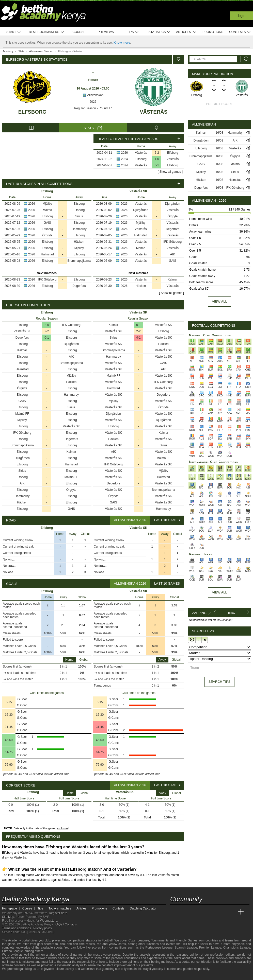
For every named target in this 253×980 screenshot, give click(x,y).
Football (107, 940)
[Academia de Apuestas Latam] (222, 912)
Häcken (79, 242)
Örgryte (47, 235)
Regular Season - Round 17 (93, 108)
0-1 (157, 165)
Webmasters (48, 921)
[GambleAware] (15, 976)
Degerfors (79, 286)
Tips (133, 32)
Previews (106, 32)
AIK (173, 254)
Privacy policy (43, 928)
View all (219, 301)
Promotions (213, 32)
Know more (122, 43)
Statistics (160, 32)
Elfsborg (32, 112)
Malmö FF (22, 414)
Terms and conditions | (18, 928)
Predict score (220, 104)
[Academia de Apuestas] (212, 912)
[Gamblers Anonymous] (46, 976)
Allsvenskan (93, 95)
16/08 (219, 133)
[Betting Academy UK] (231, 912)
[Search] (245, 59)
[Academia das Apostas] (184, 912)
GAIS (47, 223)
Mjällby (47, 204)
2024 (125, 159)
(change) (227, 620)
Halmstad (47, 254)
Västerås (154, 112)
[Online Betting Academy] (203, 912)
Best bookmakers (46, 32)
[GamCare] (32, 976)
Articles (186, 32)
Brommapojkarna (79, 261)
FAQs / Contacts (66, 924)
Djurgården (173, 204)
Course (79, 32)
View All (219, 592)
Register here (58, 913)
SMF (46, 917)
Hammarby (79, 229)
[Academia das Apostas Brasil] (194, 912)
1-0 (157, 159)
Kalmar (172, 279)
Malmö (47, 210)
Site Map (8, 917)
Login (242, 16)
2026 (93, 102)
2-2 (157, 153)
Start (14, 32)
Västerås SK (22, 331)
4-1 (138, 338)
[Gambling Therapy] (39, 976)
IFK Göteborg (47, 279)
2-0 (47, 325)
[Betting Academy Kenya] (175, 912)
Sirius (79, 216)
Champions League (237, 948)
